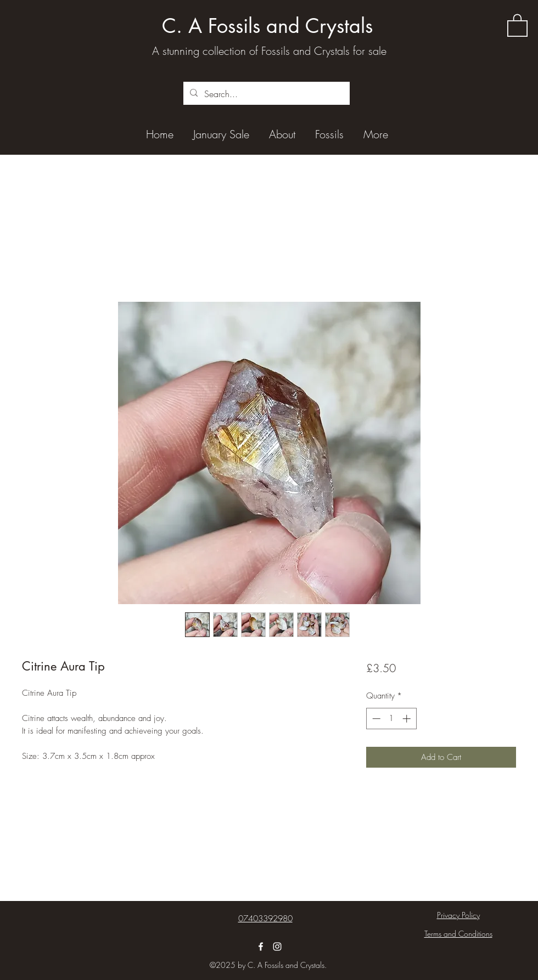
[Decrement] (375, 719)
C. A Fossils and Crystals (267, 26)
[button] (517, 25)
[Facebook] (261, 947)
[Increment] (408, 719)
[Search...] (265, 94)
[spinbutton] (391, 719)
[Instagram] (277, 947)
